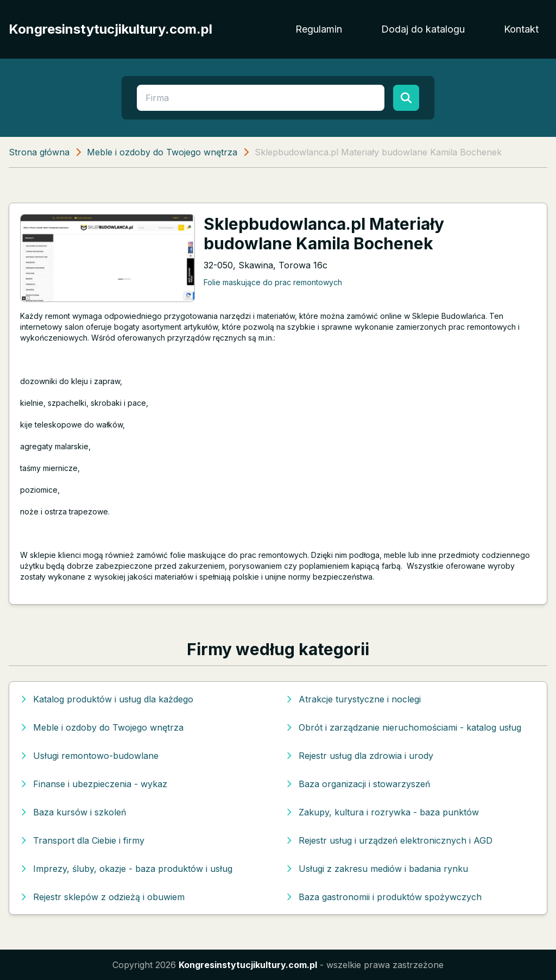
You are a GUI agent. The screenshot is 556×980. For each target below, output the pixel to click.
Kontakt (521, 29)
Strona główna (39, 152)
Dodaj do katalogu (423, 29)
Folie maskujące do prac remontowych (273, 282)
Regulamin (319, 29)
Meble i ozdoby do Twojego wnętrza (162, 152)
